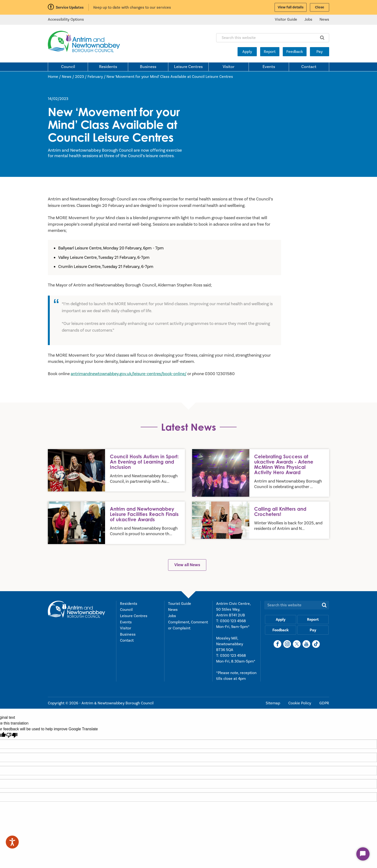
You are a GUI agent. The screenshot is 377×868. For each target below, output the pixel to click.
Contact (309, 67)
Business (148, 67)
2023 (79, 77)
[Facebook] (277, 644)
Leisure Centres (188, 67)
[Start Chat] (363, 854)
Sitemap (273, 703)
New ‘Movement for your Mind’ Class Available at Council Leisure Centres (170, 77)
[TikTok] (316, 644)
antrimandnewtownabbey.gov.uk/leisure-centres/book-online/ (129, 374)
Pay (320, 52)
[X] (297, 644)
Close (320, 7)
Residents (108, 67)
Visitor (229, 67)
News (324, 19)
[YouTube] (306, 644)
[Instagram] (287, 644)
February (95, 77)
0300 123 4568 (233, 621)
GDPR (324, 703)
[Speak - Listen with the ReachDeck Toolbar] (12, 842)
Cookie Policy (300, 703)
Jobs (308, 19)
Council (68, 67)
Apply (247, 52)
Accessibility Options (66, 19)
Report (270, 52)
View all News (187, 565)
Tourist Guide (180, 604)
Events (269, 67)
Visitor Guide (286, 19)
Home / (55, 77)
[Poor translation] (12, 735)
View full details (291, 7)
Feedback (295, 52)
